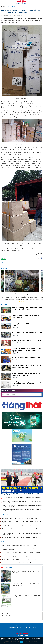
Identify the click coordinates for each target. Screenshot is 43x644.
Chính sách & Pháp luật (12, 627)
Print (3, 258)
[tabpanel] (22, 286)
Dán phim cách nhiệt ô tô (7, 616)
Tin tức (10, 625)
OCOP (21, 627)
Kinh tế (15, 625)
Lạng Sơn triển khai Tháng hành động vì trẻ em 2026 (15, 557)
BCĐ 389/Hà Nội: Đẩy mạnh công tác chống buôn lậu (19, 294)
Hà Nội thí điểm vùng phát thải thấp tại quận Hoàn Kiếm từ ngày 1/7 (19, 560)
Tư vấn (26, 627)
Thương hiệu (21, 625)
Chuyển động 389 (11, 6)
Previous (20, 301)
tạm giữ (21, 262)
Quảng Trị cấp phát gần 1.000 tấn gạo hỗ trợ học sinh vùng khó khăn (19, 545)
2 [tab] (22, 302)
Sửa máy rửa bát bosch (6, 618)
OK (22, 642)
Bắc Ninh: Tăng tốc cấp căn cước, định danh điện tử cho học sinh (18, 563)
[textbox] (22, 395)
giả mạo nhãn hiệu (6, 262)
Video (2, 467)
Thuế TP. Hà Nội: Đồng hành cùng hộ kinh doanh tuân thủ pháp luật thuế (20, 526)
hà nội (26, 262)
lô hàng (15, 262)
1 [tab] (21, 609)
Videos (35, 627)
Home (3, 6)
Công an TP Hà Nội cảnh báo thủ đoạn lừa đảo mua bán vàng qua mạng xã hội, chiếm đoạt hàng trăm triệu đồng (26, 350)
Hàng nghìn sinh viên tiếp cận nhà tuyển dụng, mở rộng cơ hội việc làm (20, 537)
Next (23, 301)
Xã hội (2, 542)
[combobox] (22, 395)
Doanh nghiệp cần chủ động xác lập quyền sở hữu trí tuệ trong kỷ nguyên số (21, 518)
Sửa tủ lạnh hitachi (6, 613)
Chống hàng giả (9, 567)
